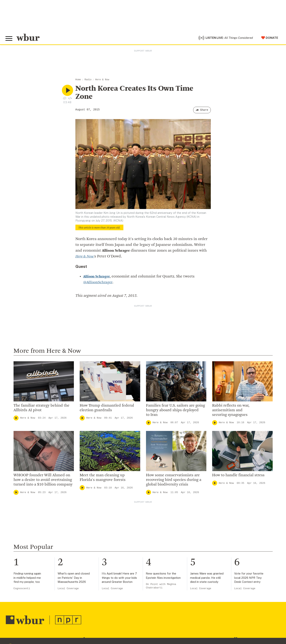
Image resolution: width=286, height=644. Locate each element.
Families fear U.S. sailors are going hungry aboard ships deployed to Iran (175, 411)
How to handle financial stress (238, 476)
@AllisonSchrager (98, 283)
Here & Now (102, 81)
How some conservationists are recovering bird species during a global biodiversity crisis (174, 481)
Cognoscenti (22, 589)
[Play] (16, 419)
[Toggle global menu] (9, 39)
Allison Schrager (97, 278)
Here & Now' (86, 257)
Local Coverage (68, 589)
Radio (88, 81)
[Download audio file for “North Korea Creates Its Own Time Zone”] (65, 99)
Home (78, 81)
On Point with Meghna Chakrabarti (161, 587)
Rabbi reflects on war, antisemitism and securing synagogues (231, 411)
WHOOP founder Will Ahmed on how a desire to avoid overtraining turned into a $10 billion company (43, 481)
